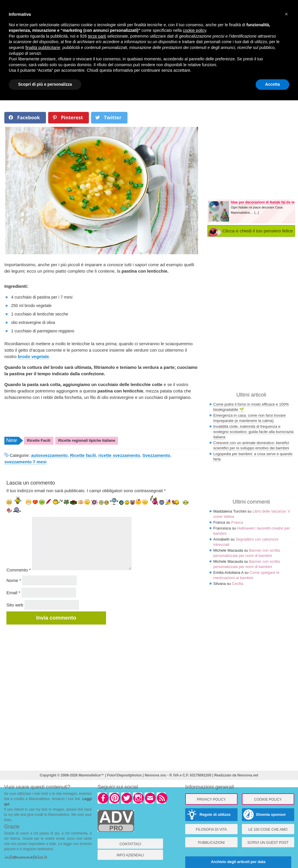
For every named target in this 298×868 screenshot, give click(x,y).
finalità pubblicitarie (43, 48)
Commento (19, 570)
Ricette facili (83, 455)
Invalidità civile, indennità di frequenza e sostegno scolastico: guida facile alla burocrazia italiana (253, 432)
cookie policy (194, 30)
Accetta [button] (272, 84)
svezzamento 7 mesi (25, 462)
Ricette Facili (39, 440)
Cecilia (238, 584)
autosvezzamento (49, 455)
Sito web (15, 605)
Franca (237, 522)
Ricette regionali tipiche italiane (87, 440)
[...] (257, 213)
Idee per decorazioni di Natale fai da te (263, 202)
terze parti (97, 36)
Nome (14, 580)
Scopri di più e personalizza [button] (45, 84)
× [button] (286, 14)
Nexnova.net (248, 775)
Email (13, 593)
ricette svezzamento (119, 455)
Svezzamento (156, 455)
